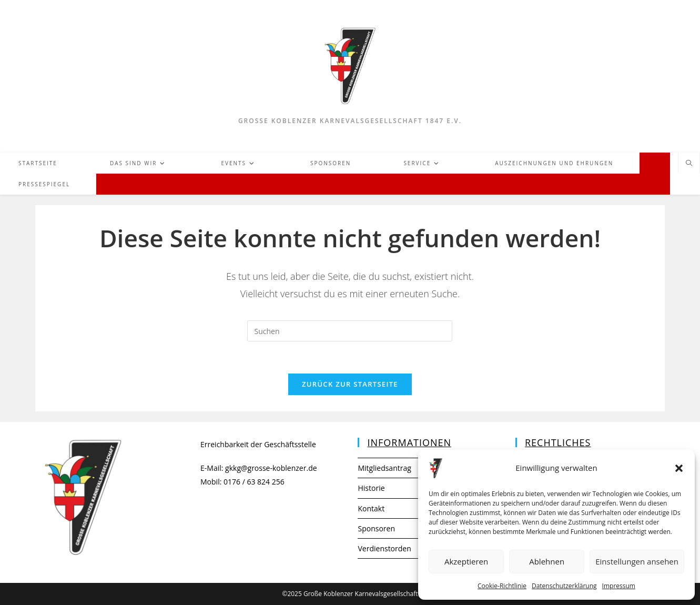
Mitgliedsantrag (384, 468)
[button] (679, 468)
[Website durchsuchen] (689, 164)
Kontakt (371, 508)
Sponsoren (376, 528)
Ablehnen (547, 561)
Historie (371, 488)
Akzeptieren (466, 561)
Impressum (619, 586)
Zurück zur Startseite (350, 384)
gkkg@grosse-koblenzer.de (271, 468)
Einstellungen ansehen (637, 561)
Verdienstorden (384, 548)
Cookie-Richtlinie (502, 586)
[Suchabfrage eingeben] (350, 331)
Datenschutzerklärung (564, 586)
